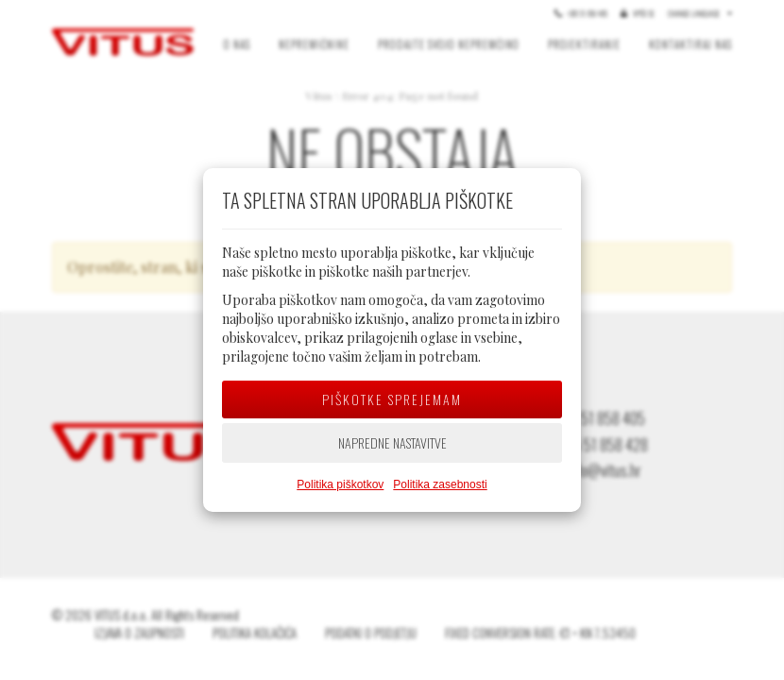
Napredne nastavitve (392, 442)
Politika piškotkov (340, 484)
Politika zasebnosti (440, 484)
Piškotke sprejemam (392, 399)
